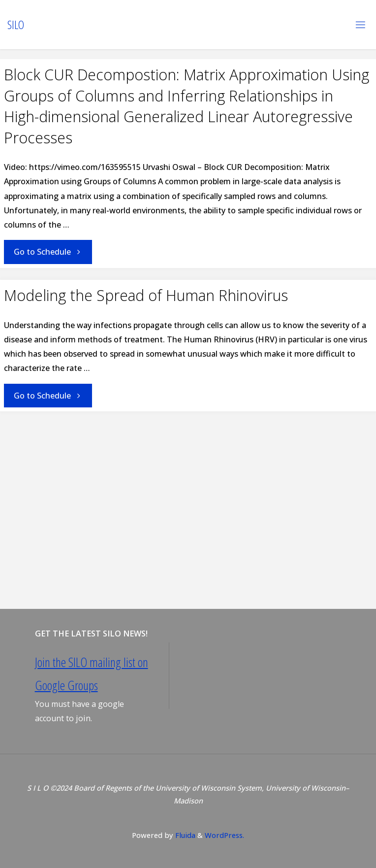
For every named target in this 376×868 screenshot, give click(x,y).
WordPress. (224, 835)
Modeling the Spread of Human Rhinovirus (146, 295)
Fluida (184, 835)
